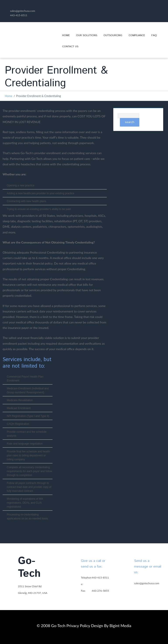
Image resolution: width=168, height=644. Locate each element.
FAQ (154, 35)
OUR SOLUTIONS (85, 37)
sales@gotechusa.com (23, 11)
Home (66, 35)
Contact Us (70, 47)
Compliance (137, 35)
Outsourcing (113, 35)
